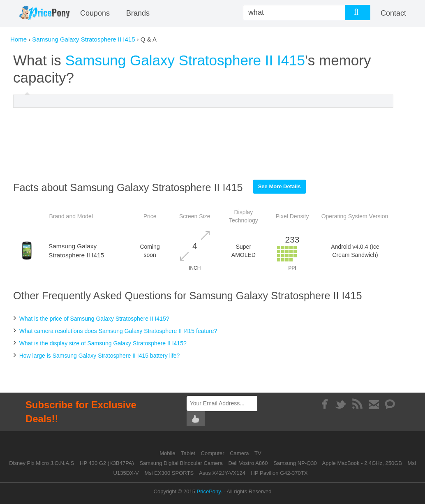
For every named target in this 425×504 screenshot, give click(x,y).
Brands (138, 13)
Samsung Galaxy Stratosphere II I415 (83, 39)
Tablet (189, 453)
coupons (95, 13)
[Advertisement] (203, 143)
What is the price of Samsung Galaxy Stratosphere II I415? (94, 319)
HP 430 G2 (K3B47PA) (107, 463)
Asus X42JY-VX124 (222, 473)
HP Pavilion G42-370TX (279, 473)
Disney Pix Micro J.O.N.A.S (42, 463)
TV (258, 453)
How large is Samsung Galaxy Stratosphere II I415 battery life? (100, 356)
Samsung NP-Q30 (295, 463)
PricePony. (210, 491)
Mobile (168, 453)
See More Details (279, 186)
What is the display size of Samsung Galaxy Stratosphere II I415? (103, 343)
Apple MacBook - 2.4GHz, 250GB (362, 463)
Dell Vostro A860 (248, 463)
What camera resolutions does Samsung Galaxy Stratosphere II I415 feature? (118, 331)
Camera (240, 453)
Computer (214, 453)
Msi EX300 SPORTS (169, 473)
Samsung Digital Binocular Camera (181, 463)
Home (18, 39)
